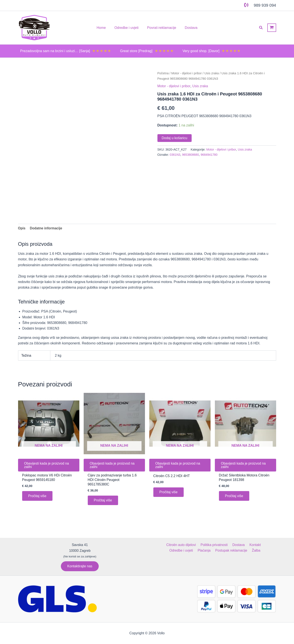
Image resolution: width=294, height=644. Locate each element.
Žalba (242, 550)
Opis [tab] (22, 228)
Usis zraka (213, 73)
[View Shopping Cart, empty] (272, 28)
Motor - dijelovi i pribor (187, 73)
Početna (163, 73)
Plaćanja (191, 550)
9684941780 (210, 154)
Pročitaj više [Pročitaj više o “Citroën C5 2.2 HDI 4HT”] (169, 493)
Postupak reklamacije (217, 550)
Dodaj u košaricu (175, 138)
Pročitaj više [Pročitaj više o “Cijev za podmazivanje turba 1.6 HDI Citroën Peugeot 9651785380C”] (103, 501)
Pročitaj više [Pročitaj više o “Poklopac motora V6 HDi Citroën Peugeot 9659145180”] (38, 497)
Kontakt (240, 545)
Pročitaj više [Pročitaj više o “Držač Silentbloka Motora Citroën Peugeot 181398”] (235, 497)
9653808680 (191, 154)
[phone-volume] (246, 5)
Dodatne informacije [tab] (47, 228)
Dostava (224, 545)
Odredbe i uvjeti (261, 545)
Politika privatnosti (201, 545)
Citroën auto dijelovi (169, 545)
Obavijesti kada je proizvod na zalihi (47, 466)
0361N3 (175, 154)
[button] (261, 28)
